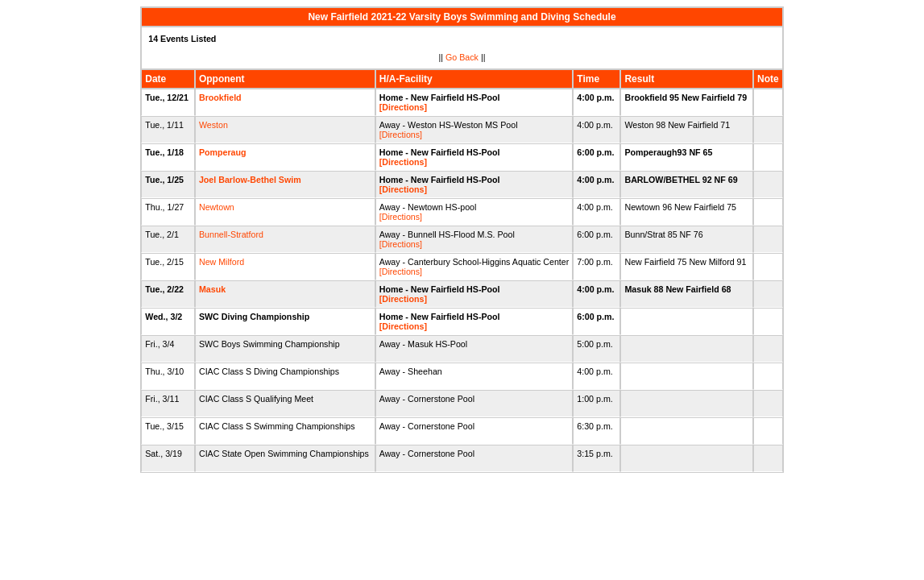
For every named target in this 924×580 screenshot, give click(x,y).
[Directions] (403, 107)
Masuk (212, 289)
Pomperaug (223, 152)
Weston (213, 125)
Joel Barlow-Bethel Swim (250, 180)
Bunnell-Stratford (231, 234)
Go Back (462, 57)
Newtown (217, 207)
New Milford (222, 262)
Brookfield (220, 97)
